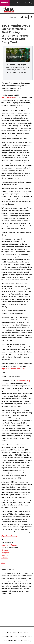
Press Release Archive (20, 633)
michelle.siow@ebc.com (10, 545)
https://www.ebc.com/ (9, 536)
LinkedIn (5, 550)
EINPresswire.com (9, 98)
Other (3, 563)
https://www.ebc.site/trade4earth (13, 369)
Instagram (5, 553)
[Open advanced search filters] (26, 17)
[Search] (14, 17)
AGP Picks (5, 3)
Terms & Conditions (25, 637)
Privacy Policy (26, 641)
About (8, 633)
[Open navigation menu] (3, 17)
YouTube (5, 558)
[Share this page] (31, 17)
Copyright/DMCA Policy (11, 641)
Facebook (5, 555)
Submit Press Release (9, 637)
